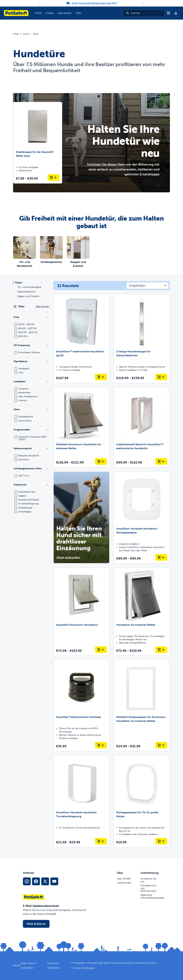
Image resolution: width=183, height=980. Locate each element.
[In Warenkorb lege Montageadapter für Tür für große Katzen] (161, 841)
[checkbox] (16, 324)
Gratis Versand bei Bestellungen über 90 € (94, 3)
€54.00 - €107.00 (27, 329)
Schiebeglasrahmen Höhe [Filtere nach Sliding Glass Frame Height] (31, 469)
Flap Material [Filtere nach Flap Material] (31, 361)
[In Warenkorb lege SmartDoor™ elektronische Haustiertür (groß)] (101, 377)
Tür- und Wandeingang (29, 287)
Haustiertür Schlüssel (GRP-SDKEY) (33, 438)
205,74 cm (24, 476)
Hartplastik (24, 369)
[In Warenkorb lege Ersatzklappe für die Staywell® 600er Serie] (53, 177)
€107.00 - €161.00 (28, 332)
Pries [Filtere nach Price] (31, 317)
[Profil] (176, 13)
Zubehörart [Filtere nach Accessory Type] (31, 485)
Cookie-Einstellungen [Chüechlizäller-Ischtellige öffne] (84, 968)
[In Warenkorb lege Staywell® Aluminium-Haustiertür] (101, 650)
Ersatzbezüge (25, 508)
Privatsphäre (79, 963)
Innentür (23, 401)
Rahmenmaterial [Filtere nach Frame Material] (31, 448)
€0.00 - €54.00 (26, 324)
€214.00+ (23, 336)
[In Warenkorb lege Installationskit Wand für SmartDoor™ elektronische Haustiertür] (161, 461)
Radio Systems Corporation (29, 966)
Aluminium (24, 460)
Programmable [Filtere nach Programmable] (31, 430)
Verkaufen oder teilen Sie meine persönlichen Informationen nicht (122, 963)
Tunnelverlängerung (29, 504)
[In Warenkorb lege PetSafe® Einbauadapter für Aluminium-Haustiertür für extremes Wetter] (161, 745)
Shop (16, 34)
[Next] (143, 3)
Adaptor (22, 496)
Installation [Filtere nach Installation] (31, 382)
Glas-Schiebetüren (28, 397)
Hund (26, 34)
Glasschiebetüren (26, 292)
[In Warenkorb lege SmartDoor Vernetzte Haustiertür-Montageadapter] (161, 557)
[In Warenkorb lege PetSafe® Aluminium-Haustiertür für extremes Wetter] (101, 461)
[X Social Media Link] (45, 881)
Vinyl (21, 373)
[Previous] (40, 3)
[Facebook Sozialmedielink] (36, 881)
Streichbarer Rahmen (29, 353)
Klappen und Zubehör (28, 296)
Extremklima (25, 421)
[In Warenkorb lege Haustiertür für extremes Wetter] (161, 650)
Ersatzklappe (25, 512)
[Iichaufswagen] (169, 13)
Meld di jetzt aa (36, 924)
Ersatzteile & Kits (27, 492)
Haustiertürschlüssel (29, 500)
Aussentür (23, 389)
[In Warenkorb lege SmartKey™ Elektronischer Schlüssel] (101, 745)
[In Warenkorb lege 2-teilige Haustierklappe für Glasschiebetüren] (161, 377)
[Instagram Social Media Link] (27, 881)
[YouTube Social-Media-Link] (54, 881)
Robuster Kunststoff (29, 456)
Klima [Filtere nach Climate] (31, 409)
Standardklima (26, 417)
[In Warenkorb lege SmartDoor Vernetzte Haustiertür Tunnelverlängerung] (101, 841)
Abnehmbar (24, 393)
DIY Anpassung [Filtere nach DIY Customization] (31, 345)
